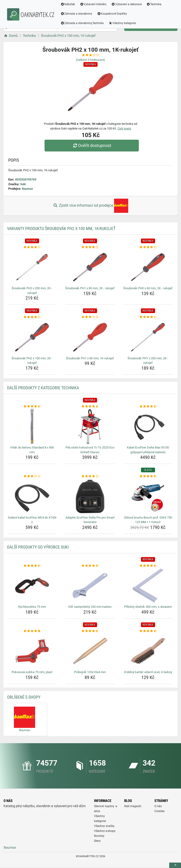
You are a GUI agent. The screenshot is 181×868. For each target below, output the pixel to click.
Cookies (159, 811)
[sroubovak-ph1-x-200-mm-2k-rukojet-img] (148, 337)
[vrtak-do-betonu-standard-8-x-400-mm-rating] (32, 407)
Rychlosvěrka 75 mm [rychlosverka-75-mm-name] (32, 607)
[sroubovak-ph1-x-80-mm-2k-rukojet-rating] (90, 247)
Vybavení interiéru (93, 4)
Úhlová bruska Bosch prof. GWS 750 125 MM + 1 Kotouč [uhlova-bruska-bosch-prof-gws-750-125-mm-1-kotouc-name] (148, 520)
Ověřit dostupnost (92, 145)
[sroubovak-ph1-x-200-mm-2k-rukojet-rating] (148, 317)
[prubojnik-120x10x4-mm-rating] (90, 631)
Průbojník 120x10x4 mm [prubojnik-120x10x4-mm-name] (90, 672)
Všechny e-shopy (105, 831)
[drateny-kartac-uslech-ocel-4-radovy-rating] (148, 631)
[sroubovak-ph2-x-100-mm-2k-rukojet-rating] (32, 317)
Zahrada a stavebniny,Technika (82, 23)
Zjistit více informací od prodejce (90, 206)
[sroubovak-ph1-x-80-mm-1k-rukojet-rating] (90, 317)
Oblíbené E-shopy (24, 697)
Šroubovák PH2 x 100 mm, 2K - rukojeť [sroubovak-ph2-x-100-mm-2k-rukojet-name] (32, 361)
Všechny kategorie (122, 23)
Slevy (97, 841)
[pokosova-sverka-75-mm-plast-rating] (32, 631)
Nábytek (68, 4)
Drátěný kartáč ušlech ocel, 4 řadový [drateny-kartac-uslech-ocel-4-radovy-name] (148, 672)
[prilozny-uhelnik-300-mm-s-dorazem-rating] (148, 566)
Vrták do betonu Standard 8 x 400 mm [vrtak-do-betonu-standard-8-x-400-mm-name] (32, 450)
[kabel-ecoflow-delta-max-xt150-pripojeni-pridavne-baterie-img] (148, 426)
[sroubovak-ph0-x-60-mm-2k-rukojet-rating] (148, 247)
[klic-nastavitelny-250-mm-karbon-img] (90, 586)
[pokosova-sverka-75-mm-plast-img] (32, 651)
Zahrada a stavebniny (76, 14)
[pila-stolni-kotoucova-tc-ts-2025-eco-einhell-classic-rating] (90, 407)
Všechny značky (104, 826)
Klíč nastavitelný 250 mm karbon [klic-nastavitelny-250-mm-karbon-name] (90, 607)
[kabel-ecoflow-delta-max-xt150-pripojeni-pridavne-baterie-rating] (148, 407)
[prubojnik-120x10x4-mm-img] (90, 651)
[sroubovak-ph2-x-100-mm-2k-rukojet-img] (32, 337)
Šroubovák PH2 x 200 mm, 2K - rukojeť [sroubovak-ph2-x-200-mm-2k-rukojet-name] (32, 291)
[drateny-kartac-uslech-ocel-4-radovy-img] (148, 651)
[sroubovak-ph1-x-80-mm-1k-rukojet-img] (90, 337)
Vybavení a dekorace (127, 4)
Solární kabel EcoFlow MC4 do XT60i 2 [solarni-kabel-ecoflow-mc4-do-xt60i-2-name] (32, 520)
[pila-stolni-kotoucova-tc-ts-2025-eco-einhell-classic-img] (90, 426)
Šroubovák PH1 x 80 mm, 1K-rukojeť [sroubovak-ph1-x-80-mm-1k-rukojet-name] (90, 358)
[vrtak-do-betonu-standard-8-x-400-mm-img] (32, 426)
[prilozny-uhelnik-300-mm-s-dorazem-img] (148, 586)
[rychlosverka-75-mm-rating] (32, 566)
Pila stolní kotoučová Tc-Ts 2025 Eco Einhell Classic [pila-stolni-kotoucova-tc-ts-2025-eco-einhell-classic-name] (90, 450)
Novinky (99, 836)
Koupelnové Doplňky (112, 14)
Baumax (27, 189)
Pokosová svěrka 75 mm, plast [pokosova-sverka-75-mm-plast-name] (32, 672)
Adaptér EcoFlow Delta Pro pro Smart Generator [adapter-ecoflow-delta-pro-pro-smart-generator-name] (90, 520)
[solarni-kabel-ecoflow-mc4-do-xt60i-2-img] (32, 496)
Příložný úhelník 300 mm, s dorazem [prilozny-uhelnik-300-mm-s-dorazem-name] (148, 607)
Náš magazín (133, 806)
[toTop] (175, 865)
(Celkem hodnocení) (90, 60)
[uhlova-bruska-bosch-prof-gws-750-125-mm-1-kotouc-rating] (148, 476)
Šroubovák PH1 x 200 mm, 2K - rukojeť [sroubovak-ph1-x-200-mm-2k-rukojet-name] (148, 361)
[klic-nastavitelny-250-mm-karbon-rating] (90, 566)
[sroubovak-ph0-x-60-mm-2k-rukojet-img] (148, 267)
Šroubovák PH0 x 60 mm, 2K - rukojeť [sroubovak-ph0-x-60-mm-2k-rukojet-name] (148, 288)
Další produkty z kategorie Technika (43, 388)
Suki (23, 184)
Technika (154, 4)
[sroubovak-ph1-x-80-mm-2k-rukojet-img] (90, 267)
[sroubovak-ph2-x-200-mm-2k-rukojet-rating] (32, 247)
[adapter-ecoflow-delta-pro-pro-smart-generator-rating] (90, 476)
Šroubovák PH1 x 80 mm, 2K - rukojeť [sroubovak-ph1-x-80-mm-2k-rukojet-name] (90, 288)
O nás (158, 806)
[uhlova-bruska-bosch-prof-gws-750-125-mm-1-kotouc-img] (148, 496)
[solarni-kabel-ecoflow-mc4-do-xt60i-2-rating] (32, 476)
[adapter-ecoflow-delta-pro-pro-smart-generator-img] (90, 496)
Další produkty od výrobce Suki (38, 547)
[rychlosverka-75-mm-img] (32, 586)
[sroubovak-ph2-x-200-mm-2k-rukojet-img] (32, 267)
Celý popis (124, 128)
